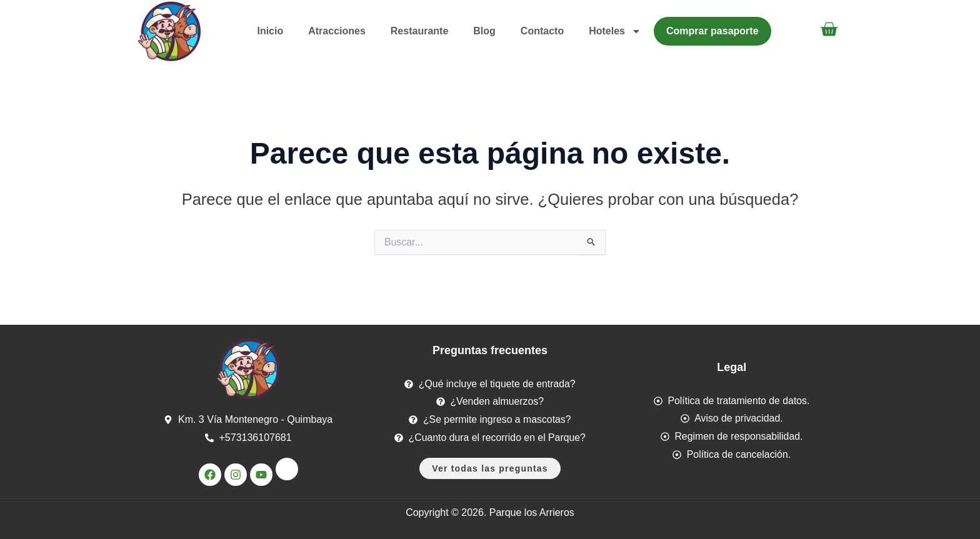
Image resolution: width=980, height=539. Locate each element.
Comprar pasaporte (712, 31)
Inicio (270, 31)
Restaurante (419, 31)
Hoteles (615, 31)
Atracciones (337, 31)
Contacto (542, 31)
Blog (484, 31)
